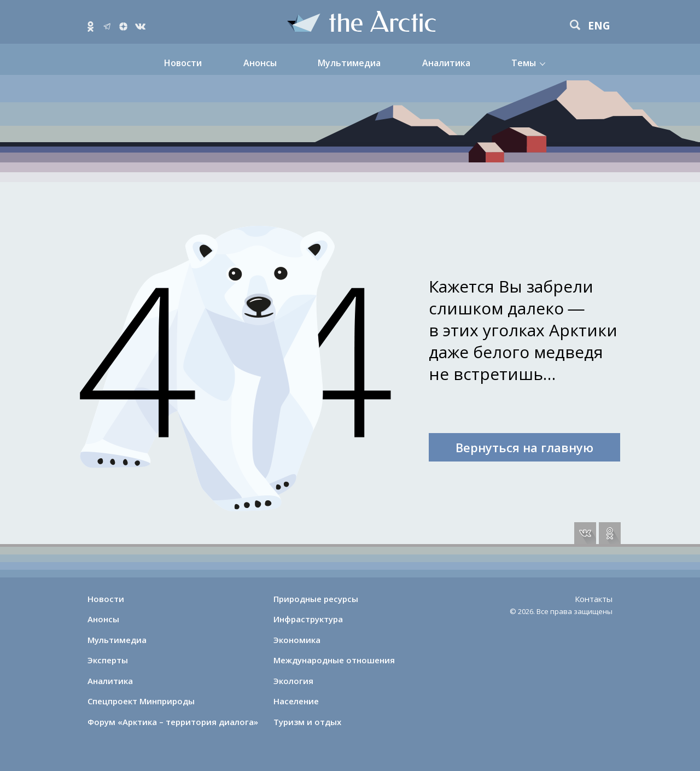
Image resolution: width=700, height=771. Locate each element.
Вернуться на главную (524, 447)
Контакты (594, 599)
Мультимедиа (349, 63)
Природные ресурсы (316, 599)
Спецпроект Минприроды (141, 701)
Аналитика (446, 63)
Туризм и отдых (307, 722)
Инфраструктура (308, 619)
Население (296, 701)
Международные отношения (334, 660)
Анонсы (260, 63)
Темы (524, 63)
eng (599, 26)
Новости (183, 63)
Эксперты (108, 660)
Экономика (297, 640)
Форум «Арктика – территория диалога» (173, 722)
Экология (293, 681)
